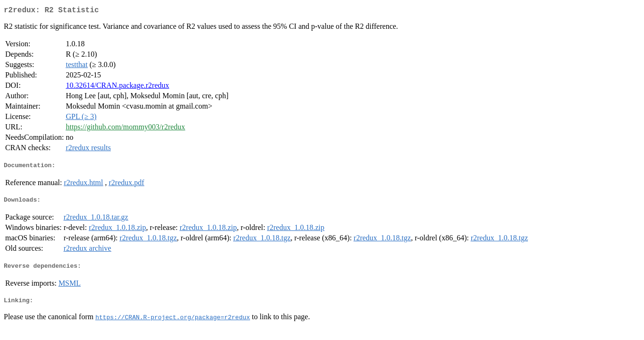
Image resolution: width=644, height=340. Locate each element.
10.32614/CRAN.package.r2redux (117, 87)
